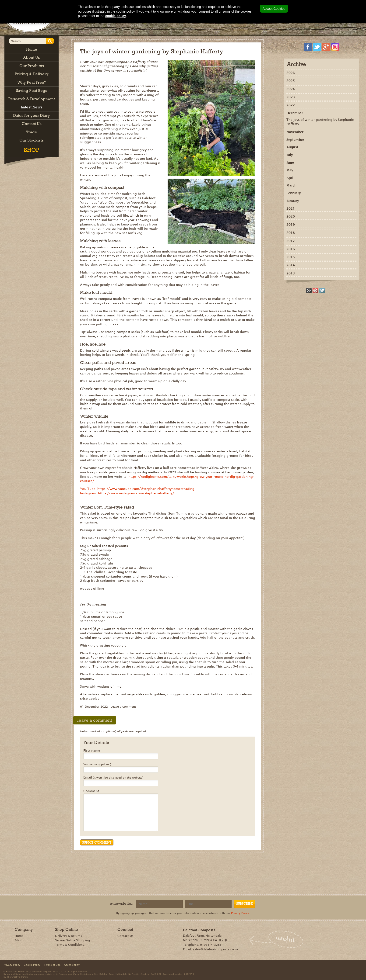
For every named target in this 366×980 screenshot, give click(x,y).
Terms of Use (52, 965)
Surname (97, 764)
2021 (291, 208)
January (293, 201)
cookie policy (116, 16)
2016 (291, 249)
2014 (291, 265)
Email (113, 778)
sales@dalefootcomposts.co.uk (216, 949)
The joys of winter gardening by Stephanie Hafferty (320, 122)
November (295, 132)
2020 (291, 216)
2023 (291, 97)
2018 (291, 233)
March (291, 185)
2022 (291, 105)
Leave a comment (123, 707)
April (290, 178)
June (290, 163)
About (19, 940)
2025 (291, 81)
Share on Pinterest (315, 291)
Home (19, 936)
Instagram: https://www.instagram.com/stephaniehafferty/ (127, 493)
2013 (291, 273)
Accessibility (72, 965)
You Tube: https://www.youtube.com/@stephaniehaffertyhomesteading (137, 489)
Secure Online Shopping (72, 940)
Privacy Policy (240, 913)
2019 (291, 225)
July (290, 155)
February (294, 193)
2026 (291, 73)
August (292, 147)
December (295, 113)
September (295, 140)
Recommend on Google (309, 291)
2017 (291, 241)
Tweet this (322, 291)
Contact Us (125, 936)
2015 (291, 257)
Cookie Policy (32, 965)
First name (92, 751)
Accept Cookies (274, 9)
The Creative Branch (17, 977)
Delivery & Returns (69, 936)
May (290, 170)
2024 (291, 89)
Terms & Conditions (70, 945)
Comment (91, 791)
